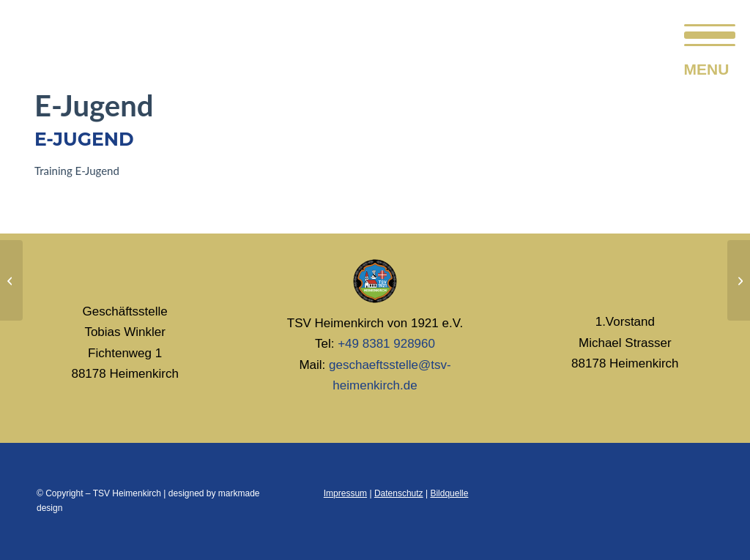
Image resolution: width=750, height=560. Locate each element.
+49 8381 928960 (386, 344)
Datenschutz (399, 493)
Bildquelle (449, 493)
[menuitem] (705, 33)
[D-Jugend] (11, 280)
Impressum (345, 493)
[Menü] (705, 33)
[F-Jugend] (739, 280)
